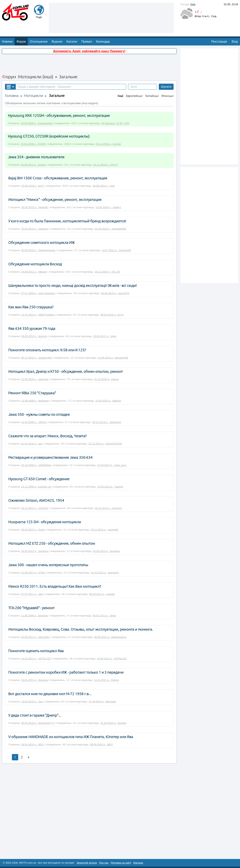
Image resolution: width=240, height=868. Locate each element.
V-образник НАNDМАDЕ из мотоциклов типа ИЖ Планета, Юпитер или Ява (71, 737)
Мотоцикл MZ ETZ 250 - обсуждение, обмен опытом (52, 543)
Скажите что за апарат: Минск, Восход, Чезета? (47, 436)
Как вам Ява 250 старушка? (31, 307)
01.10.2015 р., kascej (106, 379)
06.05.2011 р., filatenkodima (110, 637)
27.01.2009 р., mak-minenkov (38, 293)
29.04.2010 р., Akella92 (35, 207)
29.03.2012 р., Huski (33, 530)
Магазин (138, 863)
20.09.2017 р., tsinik (105, 336)
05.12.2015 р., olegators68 (36, 358)
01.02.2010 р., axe (32, 444)
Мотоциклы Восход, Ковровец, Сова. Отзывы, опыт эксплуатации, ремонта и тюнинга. (81, 629)
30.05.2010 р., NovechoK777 (38, 723)
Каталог (72, 42)
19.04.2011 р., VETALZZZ (112, 659)
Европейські (134, 96)
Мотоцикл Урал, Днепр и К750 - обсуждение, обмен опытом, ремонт (65, 372)
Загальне (57, 96)
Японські (168, 96)
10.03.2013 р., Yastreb (110, 487)
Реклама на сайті (121, 863)
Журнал (57, 42)
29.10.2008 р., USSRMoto (36, 465)
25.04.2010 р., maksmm (35, 229)
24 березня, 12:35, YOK (115, 123)
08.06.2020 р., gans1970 (115, 293)
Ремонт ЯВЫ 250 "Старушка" (32, 393)
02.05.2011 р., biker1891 (35, 637)
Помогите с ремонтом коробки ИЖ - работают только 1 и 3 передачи (66, 672)
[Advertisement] (111, 17)
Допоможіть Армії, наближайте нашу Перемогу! (89, 51)
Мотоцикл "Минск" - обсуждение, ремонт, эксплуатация (55, 200)
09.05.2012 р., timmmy (34, 336)
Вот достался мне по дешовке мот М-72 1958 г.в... (50, 694)
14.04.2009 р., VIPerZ (34, 422)
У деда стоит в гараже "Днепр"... (35, 715)
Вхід (235, 42)
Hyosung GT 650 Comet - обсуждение (39, 479)
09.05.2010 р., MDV (101, 745)
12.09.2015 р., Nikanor (108, 401)
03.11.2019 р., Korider (108, 144)
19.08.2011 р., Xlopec (33, 165)
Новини (7, 42)
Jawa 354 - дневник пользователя (36, 157)
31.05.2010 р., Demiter (113, 723)
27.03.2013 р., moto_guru (112, 465)
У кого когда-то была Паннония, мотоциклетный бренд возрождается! (67, 221)
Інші (120, 96)
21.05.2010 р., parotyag (35, 379)
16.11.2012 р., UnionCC (35, 508)
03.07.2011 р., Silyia (104, 616)
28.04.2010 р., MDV (33, 745)
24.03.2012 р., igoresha (35, 551)
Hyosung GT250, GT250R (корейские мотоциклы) (49, 136)
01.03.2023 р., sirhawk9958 (110, 229)
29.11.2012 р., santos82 (105, 530)
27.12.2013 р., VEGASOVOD (105, 444)
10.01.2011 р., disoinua (34, 680)
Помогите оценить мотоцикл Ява (36, 651)
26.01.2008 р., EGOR (33, 144)
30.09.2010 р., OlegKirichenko (38, 250)
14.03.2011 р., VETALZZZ (36, 659)
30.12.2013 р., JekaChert (107, 422)
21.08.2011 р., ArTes (33, 573)
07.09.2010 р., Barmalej (102, 702)
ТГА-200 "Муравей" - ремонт (31, 608)
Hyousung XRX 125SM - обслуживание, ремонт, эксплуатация (59, 116)
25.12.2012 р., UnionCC (108, 508)
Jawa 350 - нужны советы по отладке (39, 415)
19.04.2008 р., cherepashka (37, 123)
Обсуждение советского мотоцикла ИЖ (41, 243)
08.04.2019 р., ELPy (112, 315)
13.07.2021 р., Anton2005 (116, 250)
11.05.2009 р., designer (35, 616)
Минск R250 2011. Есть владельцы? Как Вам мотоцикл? (55, 586)
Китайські (152, 96)
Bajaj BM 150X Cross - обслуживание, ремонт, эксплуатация (58, 178)
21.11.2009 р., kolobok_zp (36, 487)
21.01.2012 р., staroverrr (105, 573)
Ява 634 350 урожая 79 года (32, 329)
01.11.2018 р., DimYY (106, 165)
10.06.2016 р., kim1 (32, 186)
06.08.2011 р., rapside (102, 594)
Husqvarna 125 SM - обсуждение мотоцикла (45, 522)
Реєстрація (219, 42)
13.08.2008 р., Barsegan (35, 401)
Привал (87, 42)
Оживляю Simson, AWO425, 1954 (36, 500)
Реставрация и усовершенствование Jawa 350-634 (50, 458)
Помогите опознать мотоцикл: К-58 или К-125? (47, 350)
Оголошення (38, 42)
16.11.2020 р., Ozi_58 (107, 272)
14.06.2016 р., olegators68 (113, 358)
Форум (21, 42)
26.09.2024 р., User (104, 186)
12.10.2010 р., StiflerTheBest (38, 315)
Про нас (104, 863)
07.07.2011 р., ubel (32, 594)
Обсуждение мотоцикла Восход (35, 264)
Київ (193, 4)
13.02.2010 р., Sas (32, 702)
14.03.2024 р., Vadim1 (108, 207)
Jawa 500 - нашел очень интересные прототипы (48, 565)
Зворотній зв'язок (87, 863)
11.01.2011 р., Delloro (106, 680)
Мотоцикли (33, 96)
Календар (103, 42)
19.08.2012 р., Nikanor (34, 272)
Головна (12, 96)
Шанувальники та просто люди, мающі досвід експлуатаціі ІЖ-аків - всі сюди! (72, 286)
